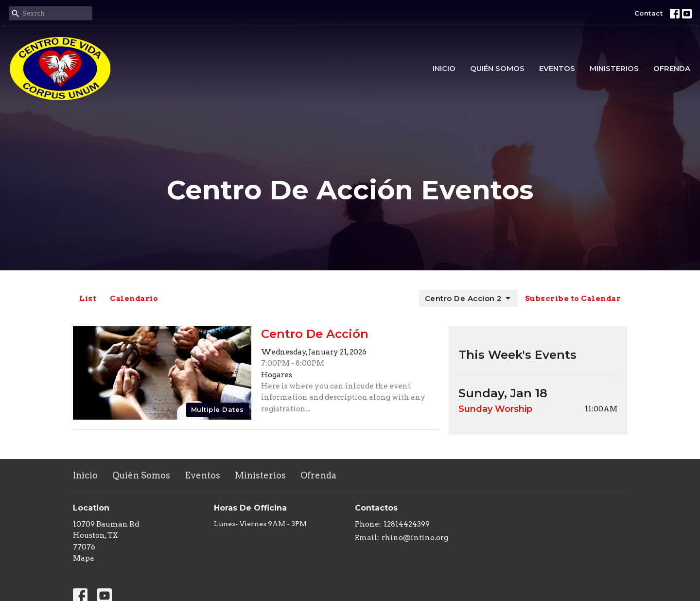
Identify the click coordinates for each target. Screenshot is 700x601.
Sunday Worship (495, 409)
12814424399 (407, 524)
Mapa (84, 558)
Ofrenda (672, 68)
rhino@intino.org (415, 538)
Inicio (444, 68)
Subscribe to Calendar (573, 299)
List (88, 299)
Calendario (134, 299)
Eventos (557, 68)
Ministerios (614, 68)
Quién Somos (497, 68)
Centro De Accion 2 (468, 299)
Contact (649, 13)
